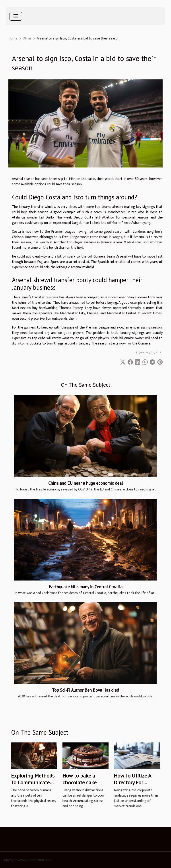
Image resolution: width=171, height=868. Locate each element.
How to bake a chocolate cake (80, 779)
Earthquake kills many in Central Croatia (86, 587)
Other (27, 38)
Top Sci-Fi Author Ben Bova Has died (85, 690)
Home (13, 38)
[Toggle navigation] (16, 16)
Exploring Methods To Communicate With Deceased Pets (33, 782)
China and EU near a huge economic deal (86, 483)
